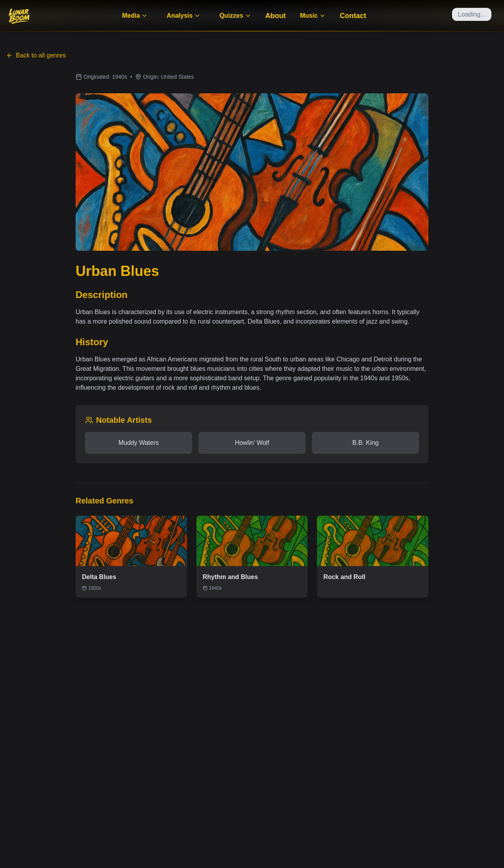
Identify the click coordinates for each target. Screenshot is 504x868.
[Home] (19, 16)
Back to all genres (36, 55)
